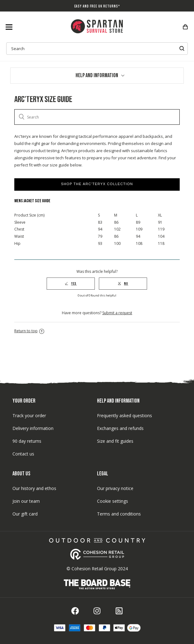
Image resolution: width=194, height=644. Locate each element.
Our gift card (25, 514)
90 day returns (27, 441)
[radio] (71, 284)
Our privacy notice (115, 488)
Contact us (23, 454)
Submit (182, 49)
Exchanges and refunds (120, 428)
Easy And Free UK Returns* (97, 6)
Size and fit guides (115, 441)
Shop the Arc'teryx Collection (97, 184)
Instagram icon (97, 611)
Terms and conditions (119, 514)
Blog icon (119, 611)
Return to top (29, 331)
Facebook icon (75, 611)
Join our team (26, 501)
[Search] (97, 117)
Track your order (29, 415)
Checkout (185, 27)
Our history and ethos (34, 488)
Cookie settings (113, 501)
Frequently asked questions (125, 415)
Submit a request (117, 313)
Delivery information (33, 428)
